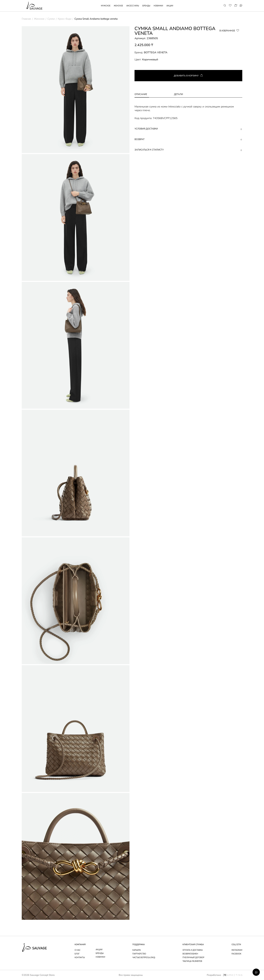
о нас (78, 950)
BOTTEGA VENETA (156, 53)
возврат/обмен (190, 954)
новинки (158, 6)
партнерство (139, 954)
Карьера (137, 950)
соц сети (236, 945)
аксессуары (133, 6)
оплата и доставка (193, 950)
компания (80, 945)
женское (118, 6)
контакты (80, 958)
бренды (146, 6)
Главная (26, 19)
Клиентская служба (193, 945)
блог (77, 954)
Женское (39, 19)
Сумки (51, 19)
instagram (237, 950)
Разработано (225, 975)
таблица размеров (192, 961)
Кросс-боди (65, 19)
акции (170, 6)
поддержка (138, 945)
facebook (236, 954)
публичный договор (193, 958)
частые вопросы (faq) (144, 958)
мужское (106, 6)
